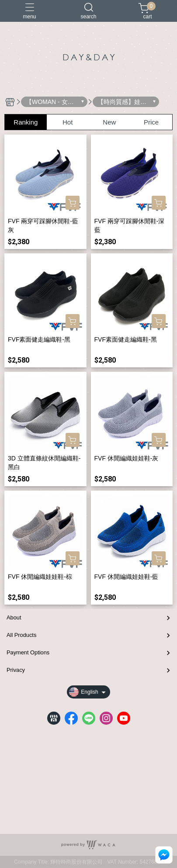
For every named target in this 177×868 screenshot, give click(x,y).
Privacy (16, 670)
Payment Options (28, 652)
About (14, 617)
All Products (21, 635)
